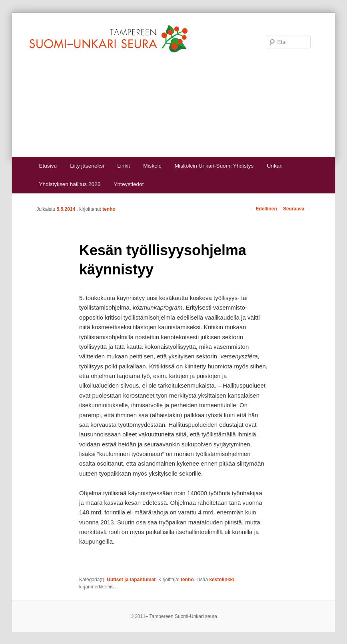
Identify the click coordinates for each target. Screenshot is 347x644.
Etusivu (48, 166)
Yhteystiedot (129, 184)
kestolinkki (221, 580)
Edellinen (263, 209)
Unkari (274, 166)
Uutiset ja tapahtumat (131, 580)
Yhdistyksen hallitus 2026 (70, 184)
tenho (109, 209)
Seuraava (297, 209)
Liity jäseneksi (87, 166)
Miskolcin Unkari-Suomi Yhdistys (214, 166)
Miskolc (152, 166)
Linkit (124, 166)
